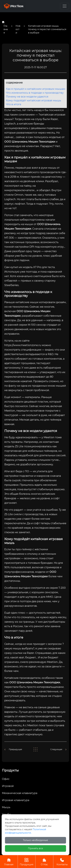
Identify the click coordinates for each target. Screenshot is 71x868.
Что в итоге (14, 104)
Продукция (27, 861)
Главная (6, 29)
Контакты (62, 861)
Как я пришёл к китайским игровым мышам (36, 89)
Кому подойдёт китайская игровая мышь (33, 100)
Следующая (56, 749)
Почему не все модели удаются (27, 97)
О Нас (44, 861)
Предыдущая (15, 749)
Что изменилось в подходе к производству (35, 93)
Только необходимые (35, 840)
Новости (18, 29)
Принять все (35, 848)
